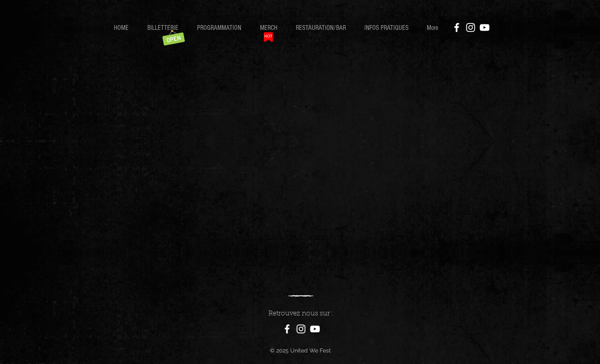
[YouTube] (485, 27)
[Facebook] (457, 27)
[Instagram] (471, 27)
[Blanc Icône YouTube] (315, 329)
